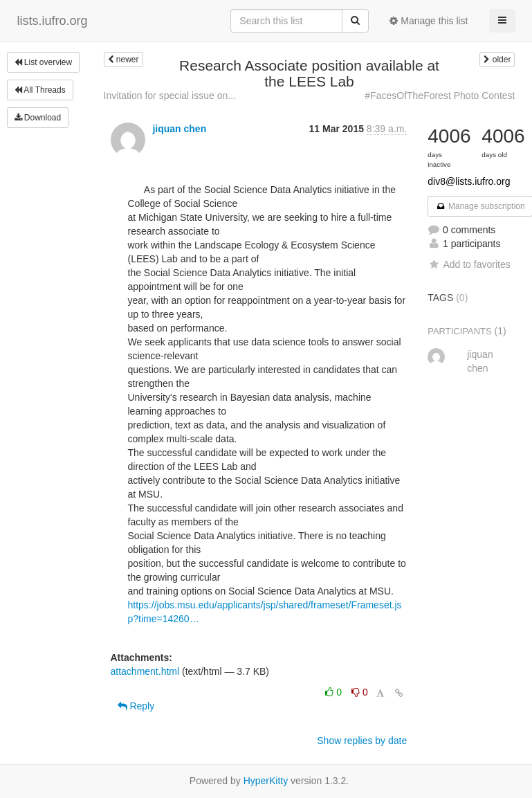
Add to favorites (469, 264)
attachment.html (145, 671)
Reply (136, 706)
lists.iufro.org (53, 21)
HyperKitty (266, 781)
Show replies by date (362, 741)
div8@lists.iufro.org (469, 181)
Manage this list (429, 21)
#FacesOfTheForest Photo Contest (440, 96)
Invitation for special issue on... (170, 96)
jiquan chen (179, 129)
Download (38, 118)
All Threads (40, 90)
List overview (44, 62)
